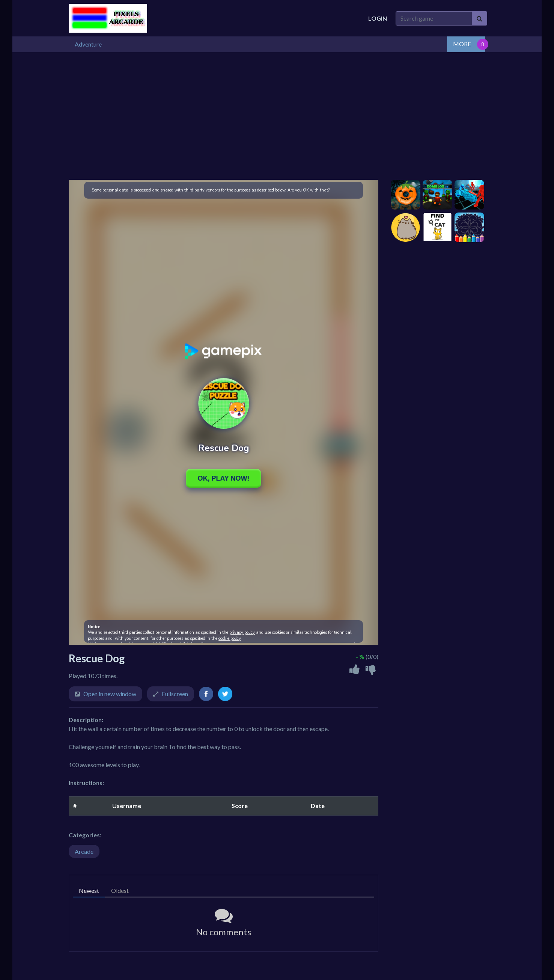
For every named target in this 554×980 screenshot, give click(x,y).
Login (378, 18)
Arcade (84, 851)
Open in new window (110, 693)
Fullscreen (175, 693)
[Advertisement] (277, 115)
